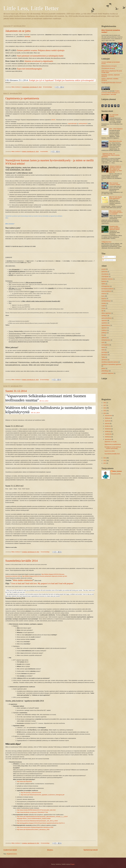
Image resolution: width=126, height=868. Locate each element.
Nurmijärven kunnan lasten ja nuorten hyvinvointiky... (113, 448)
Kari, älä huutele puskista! (114, 116)
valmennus (104, 360)
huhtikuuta (108, 431)
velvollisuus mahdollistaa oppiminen (111, 364)
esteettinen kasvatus (107, 279)
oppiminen (104, 320)
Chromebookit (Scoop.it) (108, 68)
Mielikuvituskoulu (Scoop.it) (109, 66)
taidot (103, 350)
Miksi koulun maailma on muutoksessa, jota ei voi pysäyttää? (116, 212)
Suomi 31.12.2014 (16, 391)
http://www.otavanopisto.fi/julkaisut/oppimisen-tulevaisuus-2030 (35, 827)
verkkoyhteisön (83, 124)
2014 (105, 413)
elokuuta (107, 423)
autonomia (104, 272)
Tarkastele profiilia (116, 474)
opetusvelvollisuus (107, 318)
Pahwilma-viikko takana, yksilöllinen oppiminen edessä (115, 228)
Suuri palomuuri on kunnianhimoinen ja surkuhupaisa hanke (40, 56)
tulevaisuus (105, 355)
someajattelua (105, 345)
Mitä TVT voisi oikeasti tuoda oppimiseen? (116, 198)
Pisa (103, 335)
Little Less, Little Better (31, 8)
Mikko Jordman (117, 471)
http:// (19, 830)
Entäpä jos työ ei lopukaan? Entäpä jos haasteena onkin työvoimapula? (62, 80)
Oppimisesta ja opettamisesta (22, 98)
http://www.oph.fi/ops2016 (24, 781)
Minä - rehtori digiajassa (116, 129)
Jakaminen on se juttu (18, 31)
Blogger (72, 864)
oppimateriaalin (72, 124)
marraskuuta (108, 416)
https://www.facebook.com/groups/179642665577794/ (32, 812)
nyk (102, 311)
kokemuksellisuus (106, 291)
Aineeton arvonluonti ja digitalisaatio (39, 61)
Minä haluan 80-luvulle (116, 141)
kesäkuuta (108, 426)
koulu (103, 296)
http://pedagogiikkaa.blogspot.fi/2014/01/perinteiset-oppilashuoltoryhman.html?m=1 (41, 823)
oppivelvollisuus (106, 325)
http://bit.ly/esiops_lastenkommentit (31, 793)
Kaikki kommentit (108, 260)
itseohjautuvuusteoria (107, 289)
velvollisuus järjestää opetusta (110, 362)
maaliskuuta (108, 434)
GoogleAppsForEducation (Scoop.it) (111, 83)
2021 (105, 403)
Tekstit (105, 257)
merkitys (104, 303)
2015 (105, 411)
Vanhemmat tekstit (91, 850)
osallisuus (104, 330)
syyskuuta (108, 421)
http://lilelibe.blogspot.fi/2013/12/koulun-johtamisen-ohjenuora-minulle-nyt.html (45, 576)
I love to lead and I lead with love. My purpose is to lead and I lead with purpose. (42, 583)
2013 (105, 458)
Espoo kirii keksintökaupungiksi (30, 69)
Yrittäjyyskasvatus (106, 242)
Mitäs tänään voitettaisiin (23, 580)
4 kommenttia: (44, 152)
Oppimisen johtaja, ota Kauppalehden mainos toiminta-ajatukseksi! (111, 155)
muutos (103, 308)
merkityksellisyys (106, 301)
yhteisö (103, 368)
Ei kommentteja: (48, 87)
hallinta (103, 284)
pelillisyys (104, 333)
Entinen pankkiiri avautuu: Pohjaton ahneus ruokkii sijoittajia (41, 50)
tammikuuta (108, 439)
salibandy (104, 338)
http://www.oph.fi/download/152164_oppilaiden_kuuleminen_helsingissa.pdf (43, 795)
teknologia (104, 352)
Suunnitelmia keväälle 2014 (21, 561)
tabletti (103, 347)
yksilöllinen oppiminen (107, 373)
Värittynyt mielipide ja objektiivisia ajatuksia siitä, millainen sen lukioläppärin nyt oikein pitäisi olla (116, 169)
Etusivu (50, 850)
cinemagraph (105, 276)
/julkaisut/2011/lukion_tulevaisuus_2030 (38, 830)
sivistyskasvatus (106, 340)
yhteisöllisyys (105, 371)
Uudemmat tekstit (10, 850)
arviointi (104, 269)
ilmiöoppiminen (106, 286)
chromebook (105, 274)
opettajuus (104, 316)
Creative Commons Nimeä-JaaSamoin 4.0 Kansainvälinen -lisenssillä (111, 93)
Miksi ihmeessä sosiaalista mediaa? (115, 184)
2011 (105, 463)
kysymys (104, 298)
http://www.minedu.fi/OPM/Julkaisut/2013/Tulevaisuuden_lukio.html (36, 810)
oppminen (104, 328)
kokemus (104, 294)
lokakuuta (108, 418)
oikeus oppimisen (106, 313)
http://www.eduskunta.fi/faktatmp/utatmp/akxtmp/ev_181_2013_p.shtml (37, 821)
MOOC (53, 120)
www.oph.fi (23, 830)
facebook (104, 281)
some (103, 342)
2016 (105, 408)
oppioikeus (104, 323)
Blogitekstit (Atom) (12, 854)
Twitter (103, 357)
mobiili (103, 306)
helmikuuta (108, 437)
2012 (105, 461)
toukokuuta (108, 429)
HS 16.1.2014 (44, 401)
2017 (105, 405)
